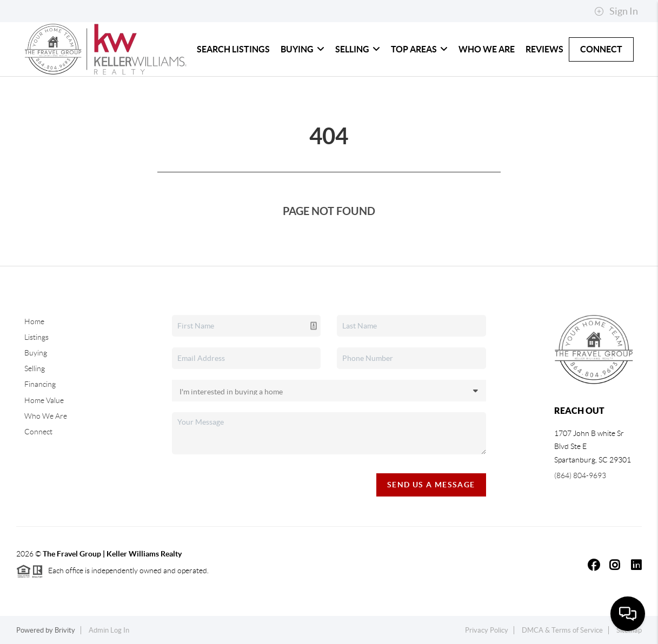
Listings (36, 337)
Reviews (544, 49)
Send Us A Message (431, 485)
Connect (601, 49)
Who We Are (487, 49)
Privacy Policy (487, 630)
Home (34, 321)
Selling (358, 49)
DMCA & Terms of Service (562, 630)
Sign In (616, 11)
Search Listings (233, 49)
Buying (303, 49)
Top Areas (419, 49)
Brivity (65, 630)
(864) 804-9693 (580, 475)
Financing (40, 384)
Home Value (44, 400)
